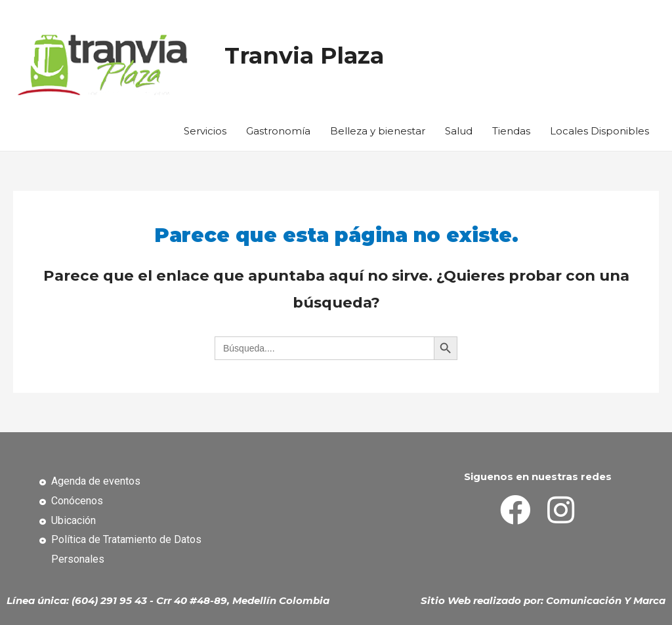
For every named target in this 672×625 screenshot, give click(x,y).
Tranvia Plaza (304, 55)
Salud (459, 131)
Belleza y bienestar (378, 131)
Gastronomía (278, 131)
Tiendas (511, 131)
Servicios (205, 131)
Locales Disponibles (599, 131)
